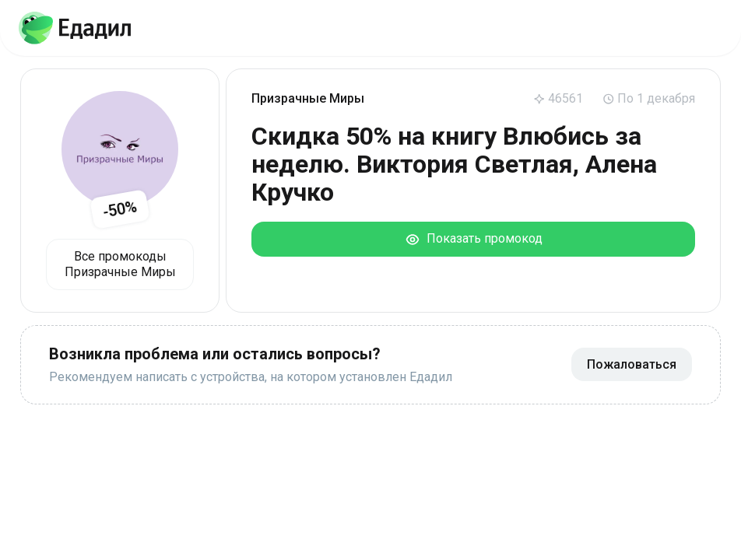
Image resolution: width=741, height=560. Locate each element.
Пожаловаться (632, 364)
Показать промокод (474, 239)
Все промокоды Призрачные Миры (120, 264)
